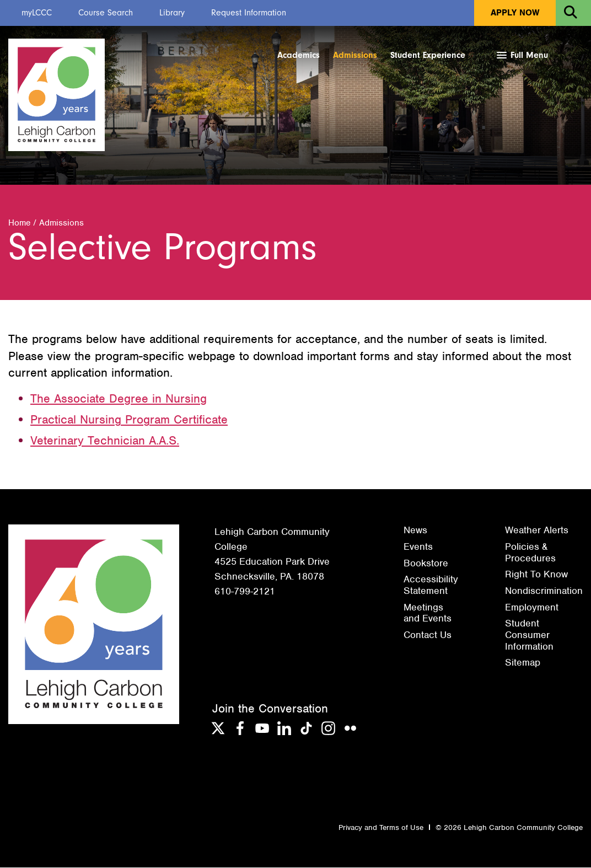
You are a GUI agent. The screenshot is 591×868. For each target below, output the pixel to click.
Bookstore (426, 564)
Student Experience (428, 55)
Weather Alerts (537, 531)
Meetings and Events (428, 614)
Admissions (355, 55)
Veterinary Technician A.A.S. (105, 441)
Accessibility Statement (431, 585)
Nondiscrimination (544, 591)
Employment (532, 608)
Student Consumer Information (529, 635)
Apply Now (515, 13)
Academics (299, 55)
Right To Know (536, 575)
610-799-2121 (245, 592)
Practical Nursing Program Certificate (129, 420)
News (415, 531)
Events (418, 547)
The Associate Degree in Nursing (119, 399)
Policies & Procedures (530, 553)
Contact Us (428, 635)
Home (19, 223)
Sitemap (523, 663)
